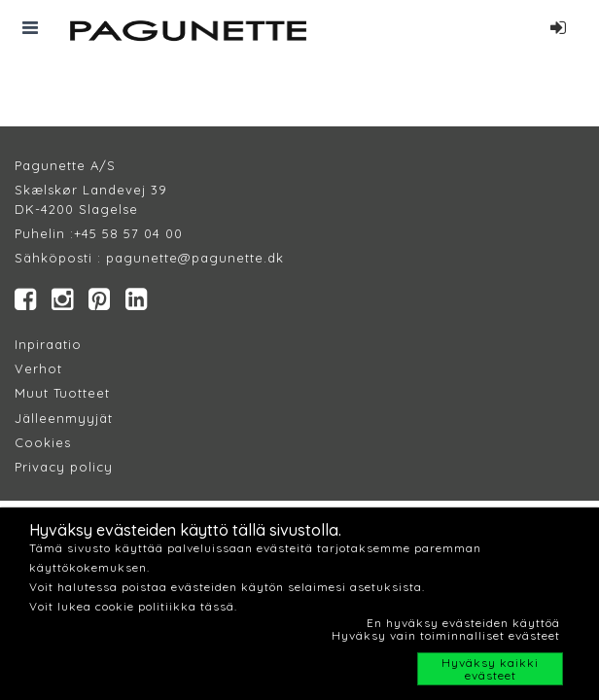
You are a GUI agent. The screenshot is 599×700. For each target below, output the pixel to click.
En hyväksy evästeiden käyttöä (463, 623)
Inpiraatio (48, 344)
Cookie (39, 442)
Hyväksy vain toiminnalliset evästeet (446, 635)
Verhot (38, 368)
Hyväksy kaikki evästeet (490, 669)
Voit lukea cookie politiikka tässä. (133, 606)
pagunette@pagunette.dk (195, 258)
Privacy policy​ (64, 467)
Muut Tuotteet (62, 393)
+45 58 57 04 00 (128, 233)
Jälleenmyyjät (64, 418)
